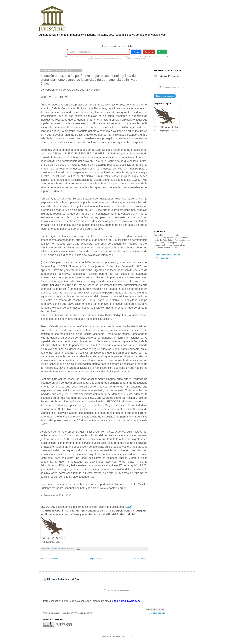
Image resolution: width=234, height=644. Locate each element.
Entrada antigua (140, 559)
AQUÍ (128, 507)
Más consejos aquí (157, 613)
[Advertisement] (172, 181)
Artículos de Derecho (164, 258)
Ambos (162, 52)
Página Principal (96, 559)
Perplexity (149, 52)
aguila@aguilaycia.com (127, 601)
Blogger (130, 637)
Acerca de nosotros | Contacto (168, 255)
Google (136, 52)
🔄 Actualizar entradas (165, 96)
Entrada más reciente (50, 559)
